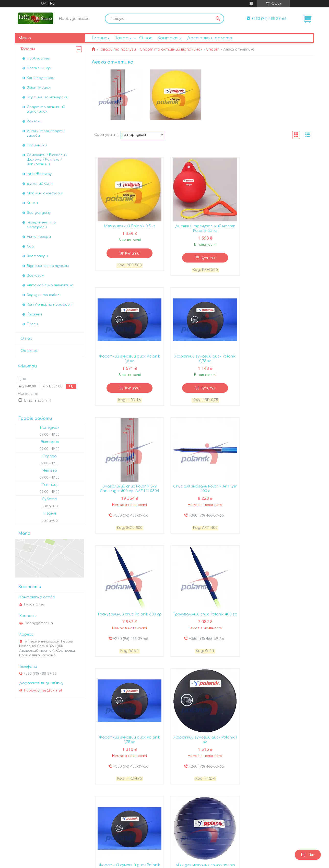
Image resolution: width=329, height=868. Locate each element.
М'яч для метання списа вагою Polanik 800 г (277, 618)
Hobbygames (38, 58)
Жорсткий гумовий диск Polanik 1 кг (129, 618)
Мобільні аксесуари (44, 193)
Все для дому (39, 213)
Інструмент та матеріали (41, 225)
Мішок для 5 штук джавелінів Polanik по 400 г (203, 746)
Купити (131, 254)
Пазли (32, 324)
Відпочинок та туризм (48, 266)
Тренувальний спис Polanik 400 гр (203, 490)
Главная (101, 38)
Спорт (213, 49)
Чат (308, 855)
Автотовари (39, 237)
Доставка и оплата (210, 38)
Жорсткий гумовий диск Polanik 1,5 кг (129, 746)
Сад (30, 246)
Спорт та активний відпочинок (171, 49)
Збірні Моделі (39, 88)
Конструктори (41, 78)
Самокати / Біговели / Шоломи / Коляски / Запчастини (47, 160)
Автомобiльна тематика (50, 285)
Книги (32, 203)
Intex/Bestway (39, 174)
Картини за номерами (48, 97)
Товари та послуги (117, 49)
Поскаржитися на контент (155, 837)
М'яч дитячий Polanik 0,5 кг (129, 226)
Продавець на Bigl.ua (165, 833)
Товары (123, 38)
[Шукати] (218, 19)
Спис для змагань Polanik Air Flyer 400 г (277, 359)
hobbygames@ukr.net (43, 691)
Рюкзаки (34, 121)
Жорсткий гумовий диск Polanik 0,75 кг (129, 359)
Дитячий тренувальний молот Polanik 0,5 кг (203, 229)
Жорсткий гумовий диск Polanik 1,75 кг (277, 490)
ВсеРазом (36, 276)
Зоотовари (37, 256)
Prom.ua (195, 828)
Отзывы (29, 351)
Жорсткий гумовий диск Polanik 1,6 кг (277, 229)
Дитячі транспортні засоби (46, 133)
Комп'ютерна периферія (50, 305)
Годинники (37, 145)
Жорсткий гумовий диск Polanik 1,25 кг (203, 618)
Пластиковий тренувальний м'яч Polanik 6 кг (277, 746)
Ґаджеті (34, 314)
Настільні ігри (40, 68)
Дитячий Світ (40, 184)
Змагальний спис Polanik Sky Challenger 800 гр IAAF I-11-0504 (203, 359)
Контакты (170, 38)
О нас (146, 38)
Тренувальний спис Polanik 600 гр (129, 490)
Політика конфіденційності (205, 837)
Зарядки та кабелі (44, 295)
